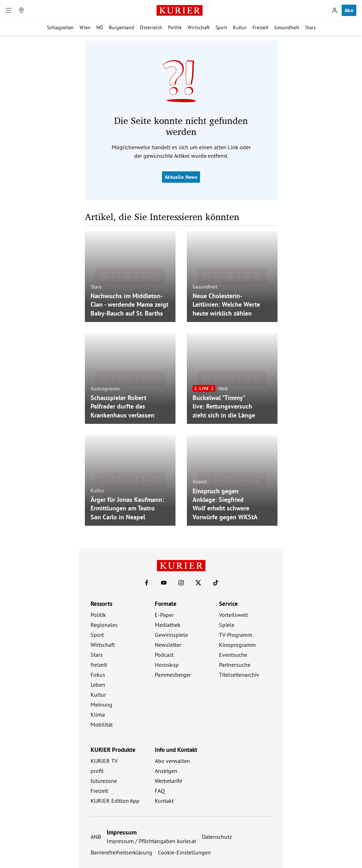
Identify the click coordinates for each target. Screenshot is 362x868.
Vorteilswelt (233, 615)
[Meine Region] (21, 10)
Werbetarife (169, 781)
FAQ (160, 791)
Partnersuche (235, 665)
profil (97, 771)
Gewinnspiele (171, 635)
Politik (175, 27)
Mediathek (168, 625)
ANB (96, 837)
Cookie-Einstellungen (184, 852)
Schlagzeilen (60, 27)
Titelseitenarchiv (239, 675)
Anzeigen (166, 771)
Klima (98, 714)
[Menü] (9, 10)
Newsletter (168, 645)
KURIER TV (104, 761)
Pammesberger (173, 675)
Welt (223, 388)
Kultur (240, 27)
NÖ (100, 27)
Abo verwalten (172, 761)
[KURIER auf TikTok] (216, 583)
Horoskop (167, 665)
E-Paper (164, 615)
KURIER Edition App (115, 801)
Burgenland (121, 27)
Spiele (227, 625)
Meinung (101, 705)
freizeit (99, 665)
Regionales (104, 625)
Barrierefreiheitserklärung (121, 852)
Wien (85, 27)
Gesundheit (287, 27)
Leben (98, 685)
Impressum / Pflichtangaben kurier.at (151, 841)
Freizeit (261, 27)
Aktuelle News (181, 177)
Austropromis (105, 388)
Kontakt (164, 801)
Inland (200, 482)
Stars (310, 27)
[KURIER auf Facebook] (147, 583)
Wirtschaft (199, 27)
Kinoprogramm (237, 645)
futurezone (104, 781)
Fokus (98, 675)
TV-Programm (236, 635)
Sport (221, 27)
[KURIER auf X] (198, 583)
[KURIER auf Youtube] (164, 583)
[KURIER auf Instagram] (181, 583)
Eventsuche (233, 655)
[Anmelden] (335, 10)
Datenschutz (217, 837)
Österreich (151, 27)
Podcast (164, 655)
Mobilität (102, 724)
